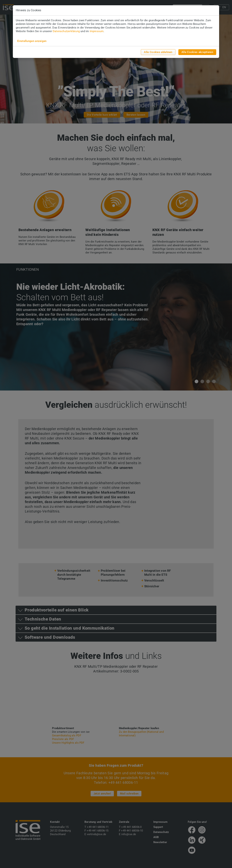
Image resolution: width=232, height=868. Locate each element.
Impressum (97, 31)
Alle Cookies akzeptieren (197, 52)
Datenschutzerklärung (66, 31)
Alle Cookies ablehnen (158, 52)
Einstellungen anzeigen (32, 41)
